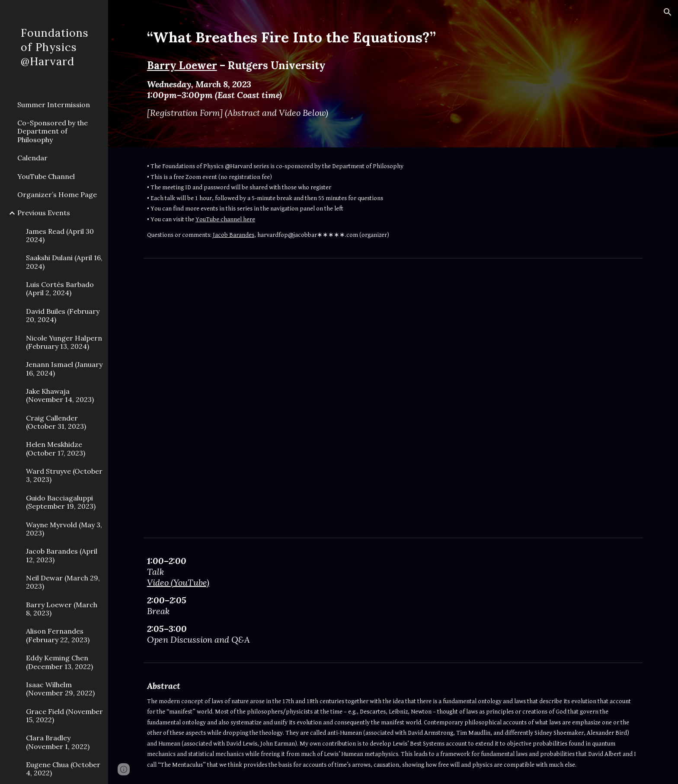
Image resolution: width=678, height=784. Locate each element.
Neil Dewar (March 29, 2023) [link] (63, 582)
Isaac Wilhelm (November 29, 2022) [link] (60, 689)
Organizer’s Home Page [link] (57, 194)
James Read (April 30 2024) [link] (60, 235)
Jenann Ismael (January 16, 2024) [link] (64, 368)
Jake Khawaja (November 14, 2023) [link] (60, 395)
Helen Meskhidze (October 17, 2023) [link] (56, 448)
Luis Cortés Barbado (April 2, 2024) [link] (60, 288)
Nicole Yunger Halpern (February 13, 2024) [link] (64, 342)
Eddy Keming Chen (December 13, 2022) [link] (59, 662)
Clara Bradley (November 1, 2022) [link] (58, 742)
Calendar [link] (32, 158)
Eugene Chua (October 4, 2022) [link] (63, 769)
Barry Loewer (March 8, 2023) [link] (62, 609)
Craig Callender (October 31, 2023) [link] (56, 422)
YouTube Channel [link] (46, 176)
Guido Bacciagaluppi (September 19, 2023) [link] (61, 502)
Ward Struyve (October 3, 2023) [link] (64, 475)
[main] (372, 74)
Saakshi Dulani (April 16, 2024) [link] (64, 262)
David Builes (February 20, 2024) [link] (63, 315)
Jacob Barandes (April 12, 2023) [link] (62, 555)
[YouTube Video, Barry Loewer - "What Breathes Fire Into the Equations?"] (393, 398)
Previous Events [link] (44, 213)
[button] (668, 12)
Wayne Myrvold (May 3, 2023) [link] (64, 529)
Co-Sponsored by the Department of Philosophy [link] (53, 131)
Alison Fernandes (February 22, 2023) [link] (58, 635)
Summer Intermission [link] (54, 105)
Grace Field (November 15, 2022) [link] (64, 715)
